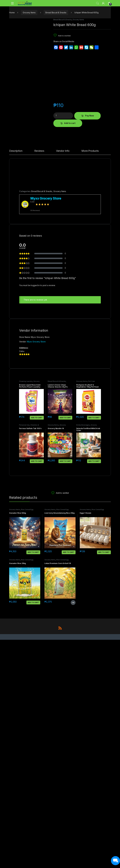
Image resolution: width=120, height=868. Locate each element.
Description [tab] (16, 477)
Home (12, 13)
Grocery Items (29, 13)
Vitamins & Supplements (29, 752)
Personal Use (24, 751)
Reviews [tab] (39, 477)
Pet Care (91, 708)
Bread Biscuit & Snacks (56, 13)
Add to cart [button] (37, 744)
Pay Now (90, 116)
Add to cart (70, 123)
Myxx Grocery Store (36, 668)
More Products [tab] (90, 477)
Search (97, 3)
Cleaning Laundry (26, 708)
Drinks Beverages (83, 751)
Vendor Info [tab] (63, 477)
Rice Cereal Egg (27, 836)
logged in (35, 612)
